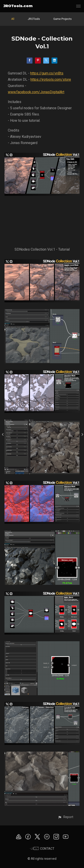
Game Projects (62, 19)
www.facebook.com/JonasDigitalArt (36, 92)
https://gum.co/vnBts (47, 73)
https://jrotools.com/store (51, 79)
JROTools (34, 19)
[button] (66, 817)
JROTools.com (18, 6)
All (13, 19)
